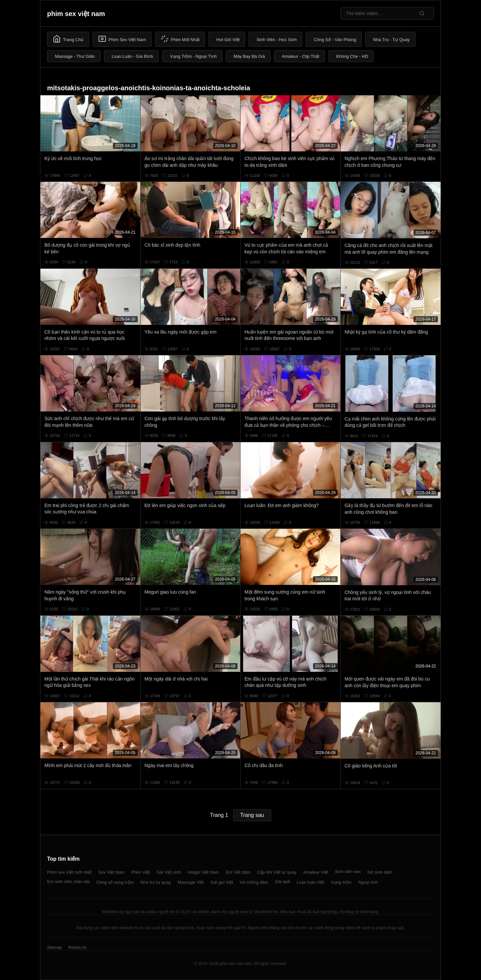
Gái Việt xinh (169, 872)
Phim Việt (140, 872)
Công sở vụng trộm (115, 882)
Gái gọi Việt (222, 882)
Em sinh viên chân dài (68, 882)
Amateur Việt (316, 872)
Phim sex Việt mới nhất (69, 872)
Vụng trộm (341, 882)
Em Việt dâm (238, 872)
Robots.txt (77, 948)
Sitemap (54, 948)
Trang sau (252, 815)
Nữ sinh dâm (380, 872)
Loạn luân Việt (311, 882)
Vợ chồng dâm (254, 882)
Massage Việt (191, 882)
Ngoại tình (368, 882)
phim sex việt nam (76, 14)
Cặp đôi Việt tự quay (277, 872)
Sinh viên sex (348, 872)
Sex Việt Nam (111, 872)
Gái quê (283, 882)
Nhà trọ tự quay (155, 882)
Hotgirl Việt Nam (203, 872)
